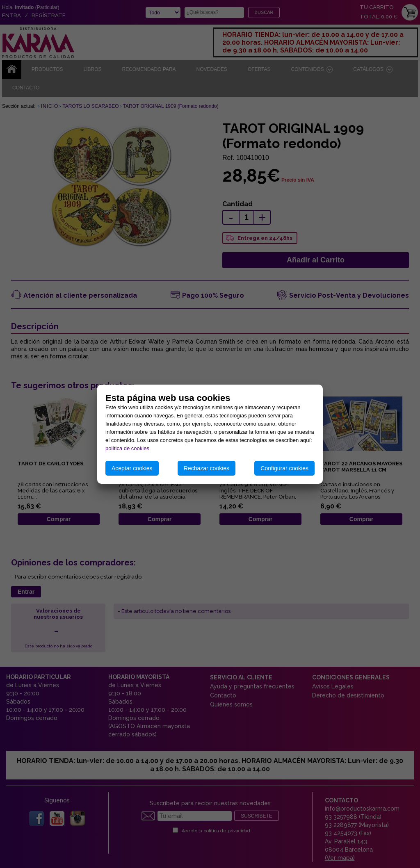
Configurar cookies (284, 468)
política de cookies (127, 448)
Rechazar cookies (207, 468)
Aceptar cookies (132, 468)
